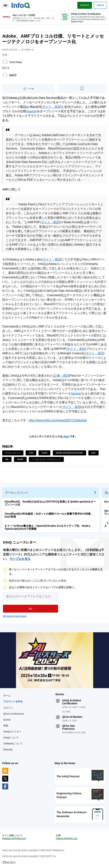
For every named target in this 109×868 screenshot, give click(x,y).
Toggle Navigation (5, 5)
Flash (44, 453)
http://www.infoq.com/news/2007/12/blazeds (58, 420)
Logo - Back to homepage (21, 5)
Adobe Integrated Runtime (69, 453)
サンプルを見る (20, 559)
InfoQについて (11, 738)
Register (85, 5)
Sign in (100, 5)
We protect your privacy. (15, 616)
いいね (31, 88)
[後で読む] (82, 88)
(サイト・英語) (51, 107)
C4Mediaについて (13, 744)
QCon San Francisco (69, 727)
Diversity (8, 749)
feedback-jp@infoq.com (14, 838)
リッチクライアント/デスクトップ (46, 459)
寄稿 (6, 726)
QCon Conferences (14, 714)
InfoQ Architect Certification (72, 702)
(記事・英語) (61, 376)
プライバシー (9, 862)
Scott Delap (16, 62)
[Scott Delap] (5, 62)
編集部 (13, 75)
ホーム (7, 695)
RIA (7, 459)
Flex (31, 453)
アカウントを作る (13, 701)
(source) (32, 111)
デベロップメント (13, 453)
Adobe (20, 459)
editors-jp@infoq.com (67, 838)
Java (66, 436)
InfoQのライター (12, 732)
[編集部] (5, 75)
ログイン (8, 708)
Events (7, 720)
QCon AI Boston (72, 717)
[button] (31, 609)
